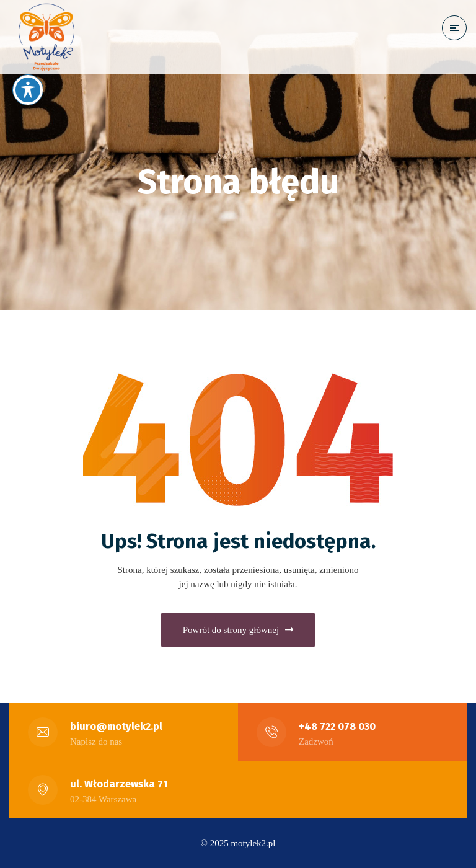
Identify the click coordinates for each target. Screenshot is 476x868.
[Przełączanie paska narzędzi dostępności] (28, 90)
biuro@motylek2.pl (116, 726)
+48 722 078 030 (337, 726)
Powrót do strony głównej (238, 630)
